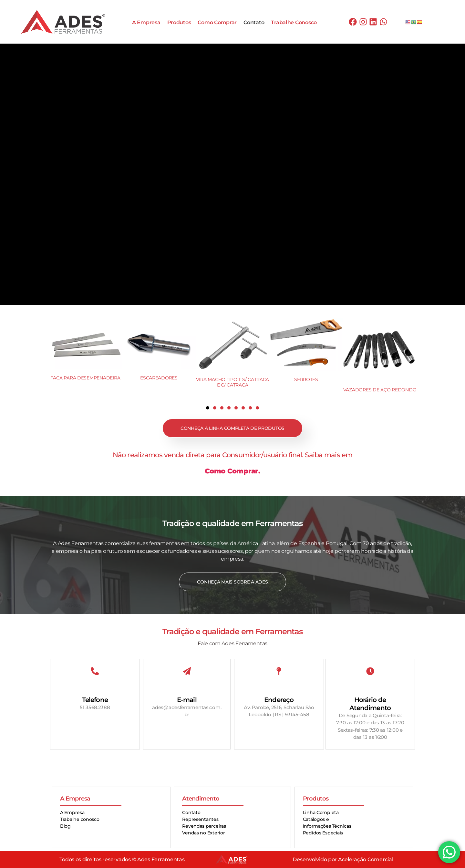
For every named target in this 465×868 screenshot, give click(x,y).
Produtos (179, 22)
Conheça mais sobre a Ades (232, 582)
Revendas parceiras (204, 826)
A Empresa (146, 22)
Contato (254, 22)
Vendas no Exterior (203, 833)
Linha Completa (321, 812)
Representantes (200, 819)
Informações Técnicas (327, 826)
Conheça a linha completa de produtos (232, 428)
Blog (65, 826)
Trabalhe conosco (80, 819)
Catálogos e (316, 819)
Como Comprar (217, 22)
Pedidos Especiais (323, 833)
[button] (208, 408)
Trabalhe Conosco (294, 22)
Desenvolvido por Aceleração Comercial (343, 859)
